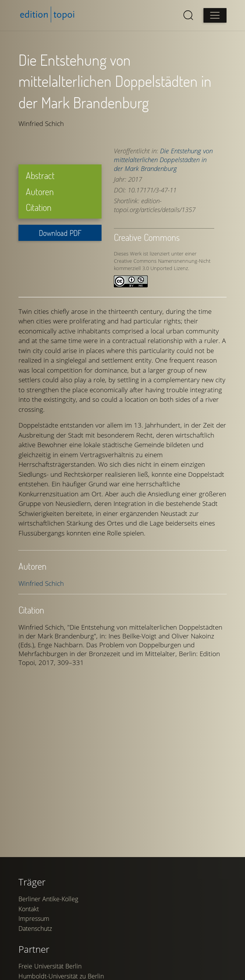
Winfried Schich (41, 583)
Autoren (40, 192)
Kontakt (29, 909)
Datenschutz (35, 929)
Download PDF (60, 233)
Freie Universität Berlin (50, 966)
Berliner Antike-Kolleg (48, 899)
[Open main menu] (215, 15)
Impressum (34, 919)
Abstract (40, 175)
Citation (39, 207)
